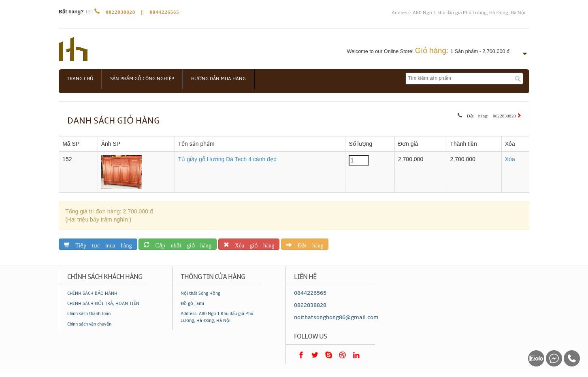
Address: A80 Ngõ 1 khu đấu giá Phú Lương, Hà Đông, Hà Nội (458, 13)
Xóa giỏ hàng (252, 244)
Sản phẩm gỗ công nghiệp (142, 79)
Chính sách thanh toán (89, 314)
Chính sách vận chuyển (89, 324)
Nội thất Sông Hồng (200, 293)
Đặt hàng (308, 244)
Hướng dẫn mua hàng (218, 79)
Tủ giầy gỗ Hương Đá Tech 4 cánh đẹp (227, 159)
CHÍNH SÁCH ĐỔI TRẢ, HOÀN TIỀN (103, 304)
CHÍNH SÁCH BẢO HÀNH (92, 293)
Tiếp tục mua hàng (101, 244)
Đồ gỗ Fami (192, 304)
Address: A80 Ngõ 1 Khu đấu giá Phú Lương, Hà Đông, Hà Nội (217, 317)
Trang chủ (80, 79)
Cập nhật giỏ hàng (180, 244)
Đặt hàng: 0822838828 (489, 115)
